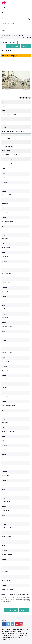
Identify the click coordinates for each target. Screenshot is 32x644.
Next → (26, 46)
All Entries (29, 36)
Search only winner (9, 24)
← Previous (13, 46)
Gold (8, 36)
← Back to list (9, 42)
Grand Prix (3, 36)
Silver (13, 36)
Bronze (19, 36)
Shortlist (24, 36)
